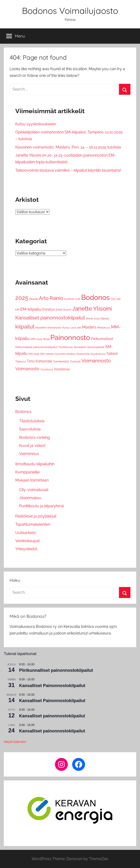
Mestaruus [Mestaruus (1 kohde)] (104, 328)
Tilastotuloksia (32, 421)
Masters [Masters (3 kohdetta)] (89, 327)
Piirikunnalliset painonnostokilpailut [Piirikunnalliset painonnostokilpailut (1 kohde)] (36, 347)
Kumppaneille (27, 472)
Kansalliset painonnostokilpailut (52, 716)
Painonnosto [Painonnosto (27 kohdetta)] (70, 337)
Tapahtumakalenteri (33, 524)
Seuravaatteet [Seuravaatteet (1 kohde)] (96, 347)
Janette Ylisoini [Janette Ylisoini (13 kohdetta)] (92, 309)
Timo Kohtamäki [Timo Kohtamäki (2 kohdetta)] (39, 361)
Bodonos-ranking (35, 437)
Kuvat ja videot (32, 446)
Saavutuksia (30, 429)
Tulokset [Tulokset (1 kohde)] (75, 361)
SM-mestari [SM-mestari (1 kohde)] (47, 354)
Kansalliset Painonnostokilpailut (52, 686)
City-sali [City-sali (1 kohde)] (116, 299)
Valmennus (29, 454)
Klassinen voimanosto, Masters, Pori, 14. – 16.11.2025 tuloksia (68, 147)
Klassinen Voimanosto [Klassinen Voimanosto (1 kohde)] (48, 328)
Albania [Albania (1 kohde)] (34, 299)
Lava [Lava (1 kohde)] (73, 328)
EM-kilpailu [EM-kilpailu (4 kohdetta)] (31, 309)
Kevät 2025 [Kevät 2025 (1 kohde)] (93, 318)
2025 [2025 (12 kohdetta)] (22, 298)
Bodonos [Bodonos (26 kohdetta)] (95, 297)
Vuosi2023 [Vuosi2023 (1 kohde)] (47, 369)
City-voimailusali (34, 490)
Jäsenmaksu (30, 498)
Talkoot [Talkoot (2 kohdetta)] (112, 354)
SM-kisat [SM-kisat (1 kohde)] (34, 354)
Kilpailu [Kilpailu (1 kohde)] (105, 318)
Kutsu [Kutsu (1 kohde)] (66, 328)
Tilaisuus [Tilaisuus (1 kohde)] (21, 361)
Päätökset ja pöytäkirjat (36, 516)
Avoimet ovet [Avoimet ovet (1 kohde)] (72, 299)
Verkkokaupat (27, 541)
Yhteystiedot (26, 549)
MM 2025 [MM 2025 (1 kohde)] (36, 339)
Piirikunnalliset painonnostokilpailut (56, 670)
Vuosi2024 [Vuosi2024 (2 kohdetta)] (62, 369)
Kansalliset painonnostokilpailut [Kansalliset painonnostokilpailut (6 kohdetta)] (50, 318)
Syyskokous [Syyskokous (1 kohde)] (98, 354)
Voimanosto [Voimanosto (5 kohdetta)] (27, 369)
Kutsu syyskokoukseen (36, 124)
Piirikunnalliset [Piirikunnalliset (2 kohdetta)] (102, 339)
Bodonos (23, 412)
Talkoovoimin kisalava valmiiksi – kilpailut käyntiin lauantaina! (68, 170)
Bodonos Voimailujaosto (70, 11)
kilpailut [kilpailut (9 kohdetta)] (25, 327)
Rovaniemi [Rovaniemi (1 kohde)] (80, 347)
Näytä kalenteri (15, 742)
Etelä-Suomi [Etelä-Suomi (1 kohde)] (64, 310)
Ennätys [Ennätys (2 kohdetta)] (49, 309)
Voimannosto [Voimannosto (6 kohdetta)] (96, 361)
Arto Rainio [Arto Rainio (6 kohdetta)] (51, 298)
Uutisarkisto (26, 533)
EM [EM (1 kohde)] (17, 310)
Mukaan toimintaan (32, 480)
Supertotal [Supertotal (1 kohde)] (83, 354)
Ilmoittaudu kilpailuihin (35, 464)
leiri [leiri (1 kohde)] (79, 328)
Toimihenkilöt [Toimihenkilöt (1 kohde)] (61, 361)
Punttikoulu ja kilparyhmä (41, 506)
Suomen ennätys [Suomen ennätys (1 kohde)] (65, 354)
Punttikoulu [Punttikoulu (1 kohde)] (66, 347)
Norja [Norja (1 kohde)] (46, 339)
